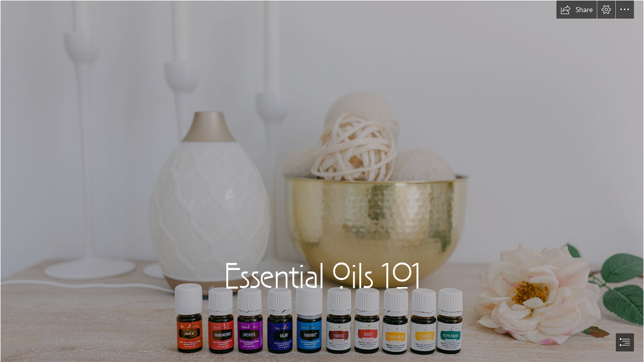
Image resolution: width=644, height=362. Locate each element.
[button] (577, 10)
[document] (322, 181)
